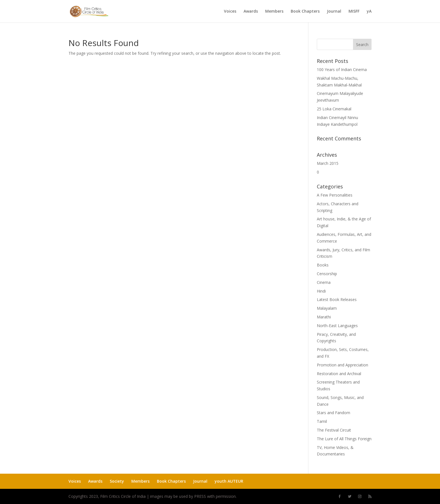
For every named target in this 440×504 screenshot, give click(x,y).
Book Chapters (305, 12)
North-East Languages (337, 326)
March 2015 (328, 163)
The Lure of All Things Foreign (344, 439)
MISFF (354, 12)
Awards (251, 12)
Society (117, 481)
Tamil (322, 421)
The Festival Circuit (334, 430)
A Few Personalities (335, 195)
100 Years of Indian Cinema (342, 69)
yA (369, 12)
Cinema (324, 282)
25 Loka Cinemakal (334, 109)
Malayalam (327, 308)
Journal (334, 12)
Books (323, 265)
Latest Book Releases (337, 299)
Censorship (327, 274)
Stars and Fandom (334, 413)
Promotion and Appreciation (342, 365)
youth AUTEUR (229, 481)
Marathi (324, 317)
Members (274, 12)
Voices (230, 12)
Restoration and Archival (339, 374)
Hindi (321, 291)
